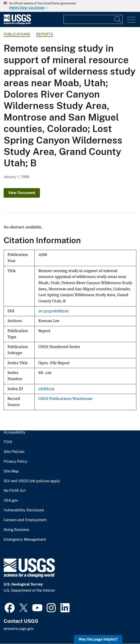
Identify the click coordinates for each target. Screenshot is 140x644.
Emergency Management (25, 540)
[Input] (93, 19)
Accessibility (15, 432)
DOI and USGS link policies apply (32, 481)
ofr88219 (46, 389)
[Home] (17, 23)
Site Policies (14, 452)
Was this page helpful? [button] (98, 639)
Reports (45, 34)
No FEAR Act (15, 491)
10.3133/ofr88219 (53, 311)
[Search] (118, 19)
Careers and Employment (25, 520)
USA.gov (11, 500)
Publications (17, 34)
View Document (22, 193)
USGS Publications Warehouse (65, 399)
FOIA (8, 442)
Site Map (11, 471)
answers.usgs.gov (19, 629)
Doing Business (16, 530)
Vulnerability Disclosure (24, 510)
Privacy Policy (16, 462)
